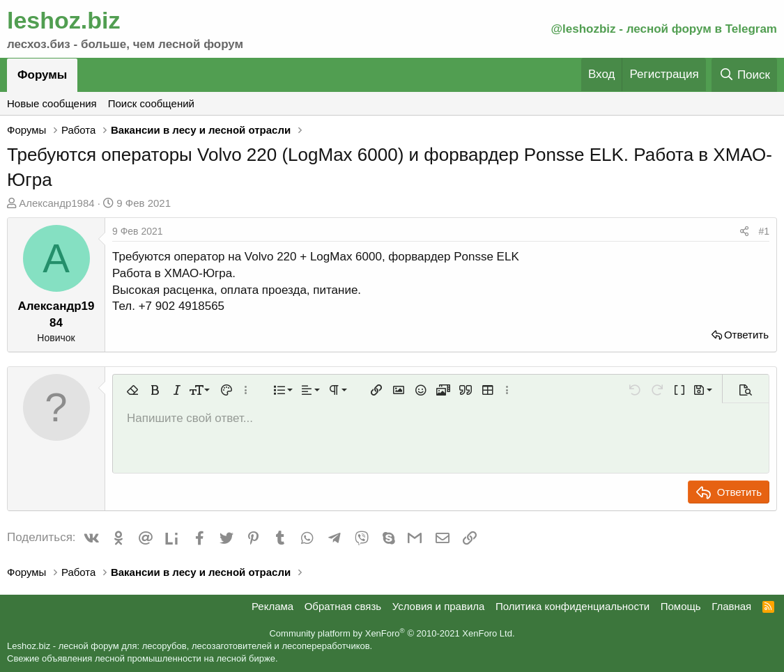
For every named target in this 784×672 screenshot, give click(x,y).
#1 (764, 231)
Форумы (42, 75)
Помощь (681, 606)
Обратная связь (343, 606)
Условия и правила (439, 606)
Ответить (746, 335)
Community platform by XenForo (392, 633)
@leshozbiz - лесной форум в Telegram (664, 29)
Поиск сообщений (151, 103)
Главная (731, 606)
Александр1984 (56, 203)
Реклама (272, 606)
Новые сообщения (52, 103)
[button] (132, 390)
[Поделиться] (744, 232)
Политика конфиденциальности (572, 606)
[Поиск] (744, 75)
